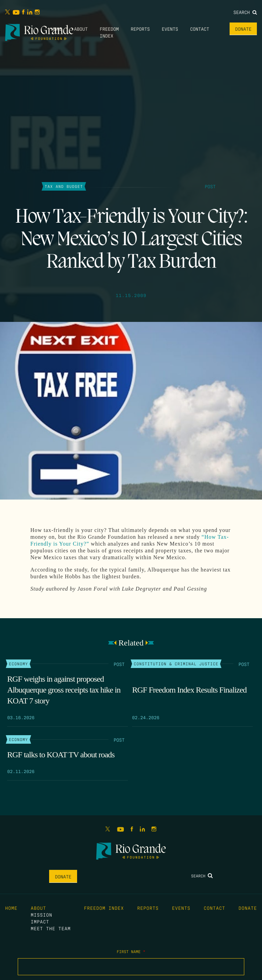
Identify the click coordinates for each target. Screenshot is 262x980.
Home (57, 29)
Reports (140, 29)
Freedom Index (104, 908)
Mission (41, 915)
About (81, 29)
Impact (40, 921)
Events (170, 29)
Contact (200, 29)
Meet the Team (51, 928)
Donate (243, 29)
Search (245, 12)
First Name (131, 951)
